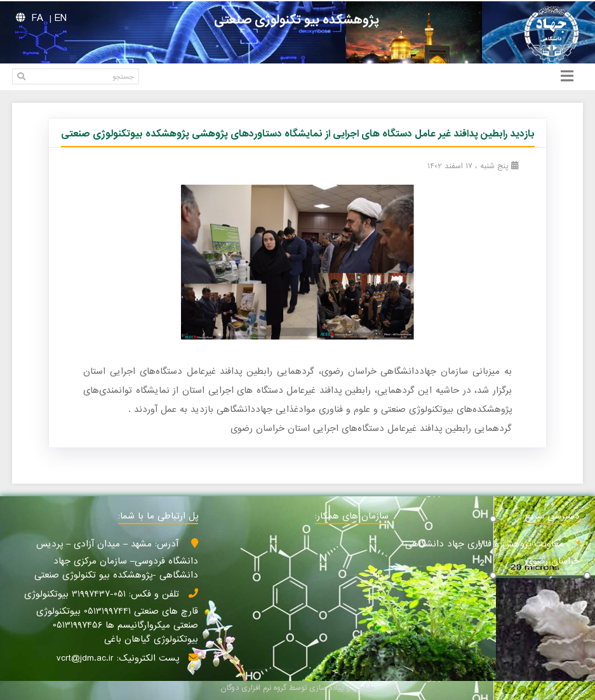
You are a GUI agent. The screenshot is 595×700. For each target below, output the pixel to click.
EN (61, 18)
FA (37, 18)
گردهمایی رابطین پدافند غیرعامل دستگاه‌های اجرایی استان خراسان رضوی (371, 428)
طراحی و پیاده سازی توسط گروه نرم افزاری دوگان (297, 688)
